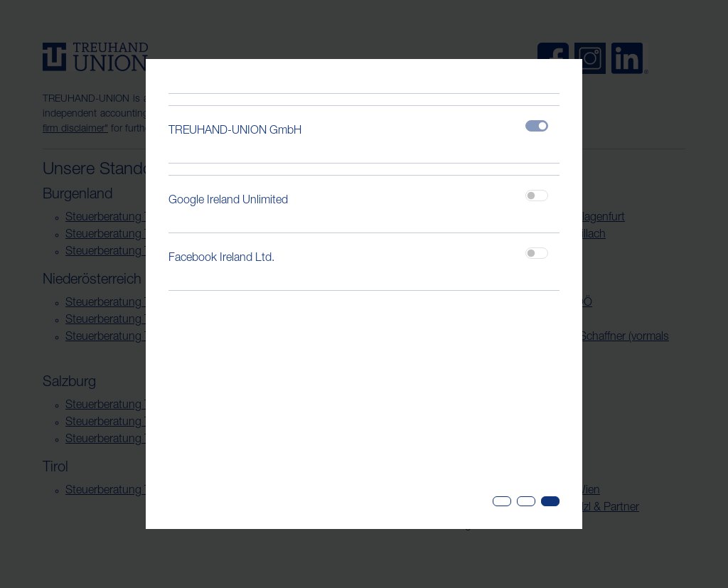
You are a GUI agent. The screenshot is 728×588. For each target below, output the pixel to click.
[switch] (537, 196)
